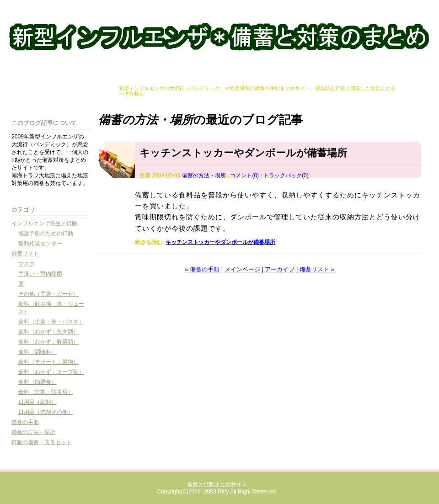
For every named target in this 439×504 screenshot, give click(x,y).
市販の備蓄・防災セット (42, 442)
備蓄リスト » (317, 269)
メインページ (242, 269)
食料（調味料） (37, 352)
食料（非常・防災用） (46, 392)
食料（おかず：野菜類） (48, 342)
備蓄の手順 (25, 422)
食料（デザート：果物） (48, 362)
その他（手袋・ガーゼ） (48, 294)
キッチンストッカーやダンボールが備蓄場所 (243, 153)
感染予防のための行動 (46, 233)
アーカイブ (280, 269)
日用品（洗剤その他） (46, 412)
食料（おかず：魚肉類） (48, 332)
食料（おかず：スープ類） (51, 372)
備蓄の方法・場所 (204, 175)
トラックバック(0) (286, 175)
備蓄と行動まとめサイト (219, 38)
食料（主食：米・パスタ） (51, 322)
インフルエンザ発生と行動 (44, 223)
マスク (27, 264)
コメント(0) (244, 175)
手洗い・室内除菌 (40, 274)
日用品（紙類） (37, 402)
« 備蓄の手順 (202, 269)
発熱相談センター (40, 244)
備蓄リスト (25, 254)
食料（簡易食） (37, 382)
